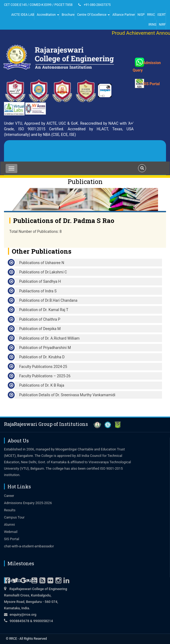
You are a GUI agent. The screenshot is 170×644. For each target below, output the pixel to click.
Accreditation (48, 15)
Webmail (11, 532)
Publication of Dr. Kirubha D (42, 357)
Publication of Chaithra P (40, 319)
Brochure (68, 15)
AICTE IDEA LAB (23, 15)
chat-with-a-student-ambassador (29, 546)
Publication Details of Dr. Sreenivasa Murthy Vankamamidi (67, 395)
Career (9, 496)
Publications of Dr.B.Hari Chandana (48, 300)
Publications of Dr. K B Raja (42, 385)
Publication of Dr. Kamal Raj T (44, 310)
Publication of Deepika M (40, 329)
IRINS (152, 25)
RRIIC (151, 15)
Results (10, 510)
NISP (141, 15)
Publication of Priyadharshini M (45, 348)
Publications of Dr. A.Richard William (49, 338)
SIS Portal (150, 80)
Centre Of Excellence (93, 15)
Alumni (9, 525)
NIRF (162, 25)
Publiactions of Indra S (38, 291)
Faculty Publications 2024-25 (43, 367)
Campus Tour (14, 517)
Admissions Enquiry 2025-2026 (28, 503)
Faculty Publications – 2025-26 (45, 376)
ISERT (162, 15)
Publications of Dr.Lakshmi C (43, 272)
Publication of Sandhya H (40, 281)
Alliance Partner (124, 15)
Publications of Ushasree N (42, 263)
